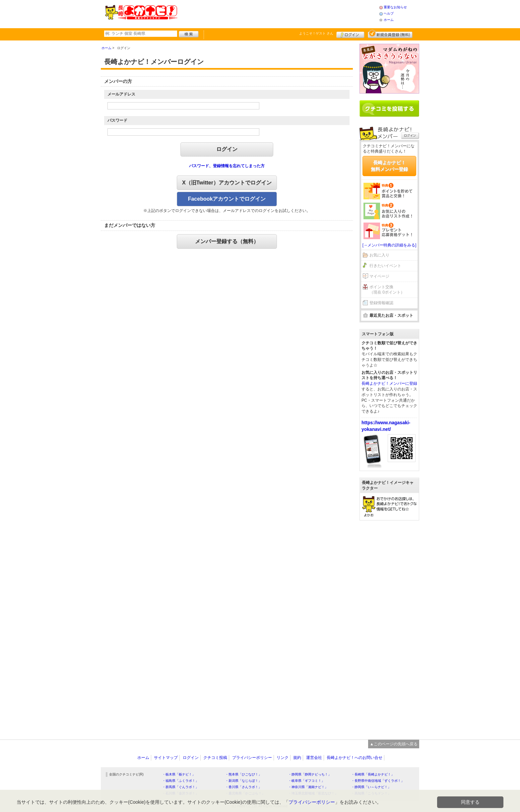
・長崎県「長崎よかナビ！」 (373, 774)
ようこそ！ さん (316, 33)
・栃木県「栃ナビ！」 (179, 774)
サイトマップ (166, 758)
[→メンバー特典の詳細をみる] (390, 245)
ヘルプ (389, 13)
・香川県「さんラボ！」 (243, 787)
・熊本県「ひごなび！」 (243, 774)
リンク (283, 758)
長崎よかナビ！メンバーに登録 (389, 383)
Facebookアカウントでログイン (227, 199)
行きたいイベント (385, 266)
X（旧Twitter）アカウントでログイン (227, 183)
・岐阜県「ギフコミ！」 (306, 781)
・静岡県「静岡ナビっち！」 (310, 774)
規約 (297, 758)
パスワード (117, 120)
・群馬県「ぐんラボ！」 (180, 787)
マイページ (379, 276)
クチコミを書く (389, 108)
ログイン (350, 34)
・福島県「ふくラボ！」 (180, 781)
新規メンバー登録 (390, 34)
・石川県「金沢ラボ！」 (180, 793)
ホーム (389, 20)
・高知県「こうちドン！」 (371, 793)
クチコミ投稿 (215, 758)
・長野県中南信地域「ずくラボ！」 (378, 781)
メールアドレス (121, 94)
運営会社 (314, 758)
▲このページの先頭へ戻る (394, 744)
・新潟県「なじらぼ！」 (243, 781)
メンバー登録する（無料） (227, 241)
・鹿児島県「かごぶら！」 (245, 793)
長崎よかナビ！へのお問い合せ (355, 758)
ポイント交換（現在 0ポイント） (387, 290)
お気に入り (379, 255)
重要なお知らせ (395, 7)
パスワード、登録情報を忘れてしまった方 (227, 166)
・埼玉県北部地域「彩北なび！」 (313, 793)
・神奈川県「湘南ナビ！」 (308, 787)
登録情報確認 (381, 303)
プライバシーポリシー (252, 758)
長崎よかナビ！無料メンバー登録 (389, 166)
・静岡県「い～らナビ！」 (371, 787)
